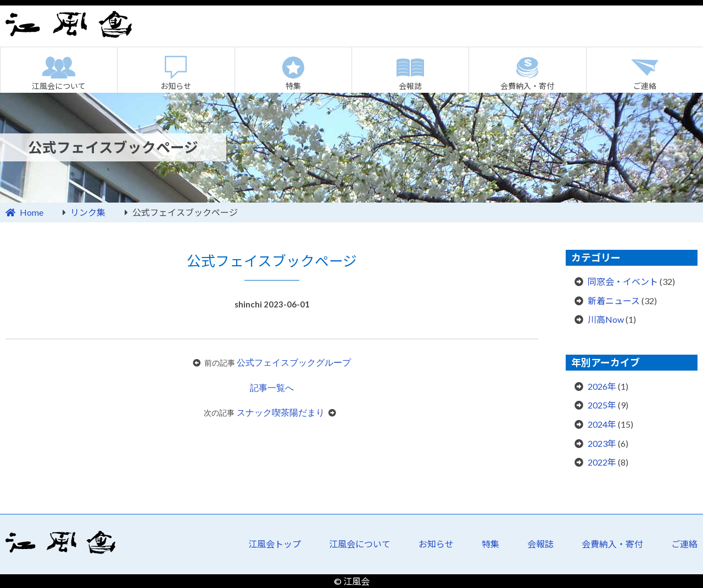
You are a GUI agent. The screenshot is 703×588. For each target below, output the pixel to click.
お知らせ (176, 86)
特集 (293, 86)
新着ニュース (614, 301)
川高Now (606, 319)
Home (32, 212)
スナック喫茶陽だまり (281, 413)
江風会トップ (275, 544)
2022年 (602, 462)
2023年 (602, 443)
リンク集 (88, 212)
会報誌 (410, 86)
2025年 (602, 405)
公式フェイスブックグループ (294, 363)
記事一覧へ (272, 388)
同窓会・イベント (623, 281)
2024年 (602, 424)
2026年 (602, 386)
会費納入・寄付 (527, 86)
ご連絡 (645, 86)
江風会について (59, 86)
